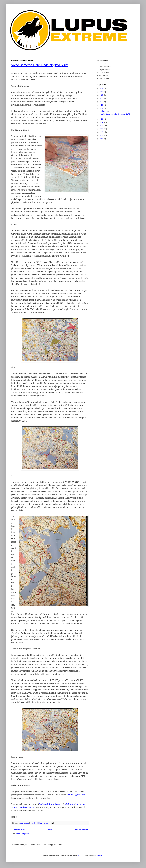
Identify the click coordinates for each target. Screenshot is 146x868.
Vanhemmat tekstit (81, 830)
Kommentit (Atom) (23, 834)
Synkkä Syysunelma (76, 795)
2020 (102, 105)
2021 (102, 102)
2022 (102, 99)
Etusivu (49, 830)
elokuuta (105, 111)
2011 (102, 132)
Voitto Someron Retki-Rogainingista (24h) (40, 65)
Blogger (100, 855)
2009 (102, 139)
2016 (102, 108)
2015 (102, 119)
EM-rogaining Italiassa (50, 804)
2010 (102, 135)
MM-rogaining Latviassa (76, 804)
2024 (102, 92)
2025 (102, 89)
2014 (102, 122)
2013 (102, 126)
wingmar (81, 855)
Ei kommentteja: (43, 823)
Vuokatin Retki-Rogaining (23, 807)
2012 (102, 129)
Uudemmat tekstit (18, 830)
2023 (102, 95)
